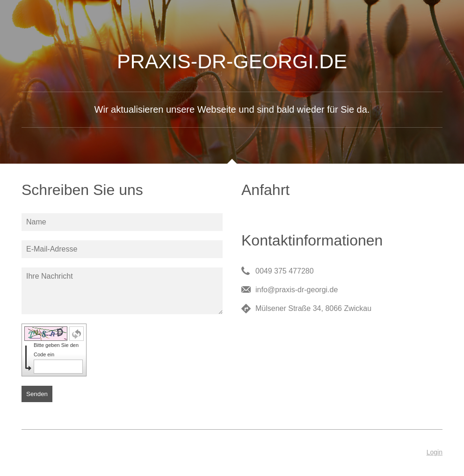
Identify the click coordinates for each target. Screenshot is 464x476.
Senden (37, 394)
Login (435, 452)
